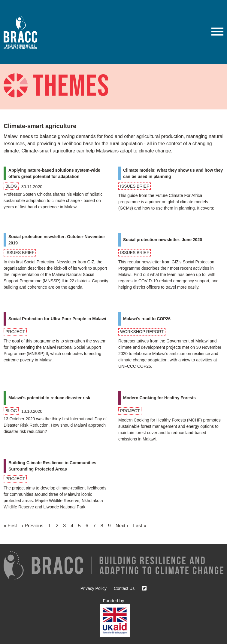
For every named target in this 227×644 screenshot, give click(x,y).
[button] (217, 32)
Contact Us (124, 588)
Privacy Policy (94, 588)
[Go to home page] (23, 32)
